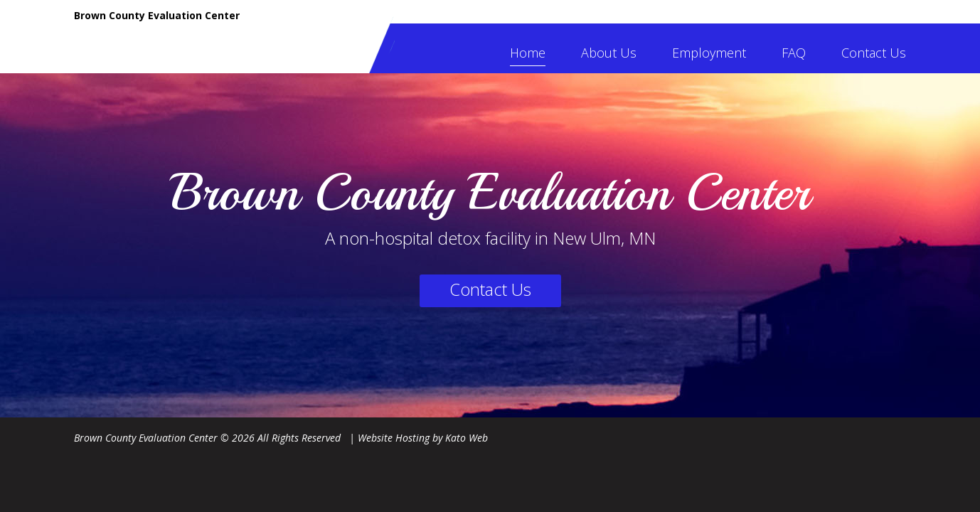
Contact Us (874, 53)
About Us (609, 53)
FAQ (794, 53)
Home (528, 53)
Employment (709, 53)
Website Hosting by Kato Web (423, 438)
